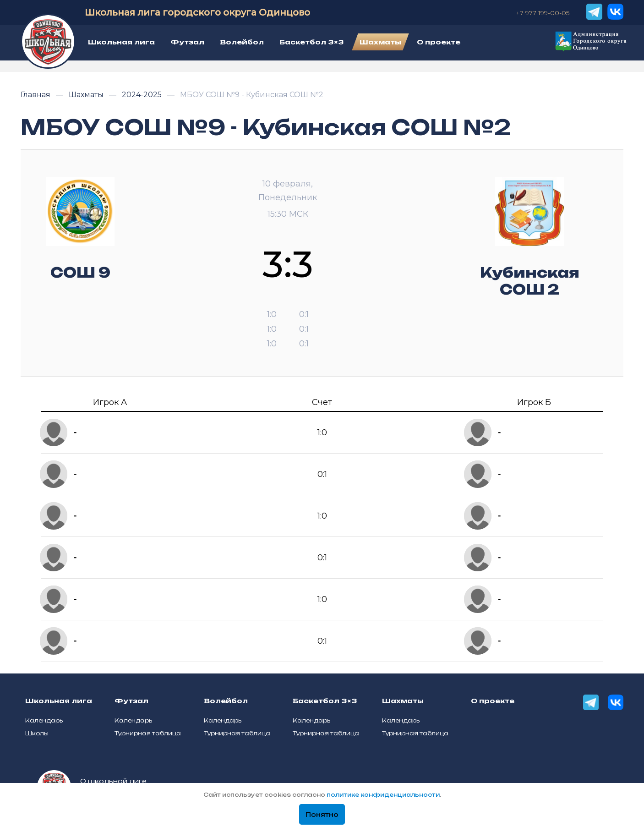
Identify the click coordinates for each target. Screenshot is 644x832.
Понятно (322, 815)
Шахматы (87, 95)
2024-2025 (143, 95)
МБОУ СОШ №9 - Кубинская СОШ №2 (252, 95)
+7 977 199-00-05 (543, 13)
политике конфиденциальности (383, 795)
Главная (36, 95)
